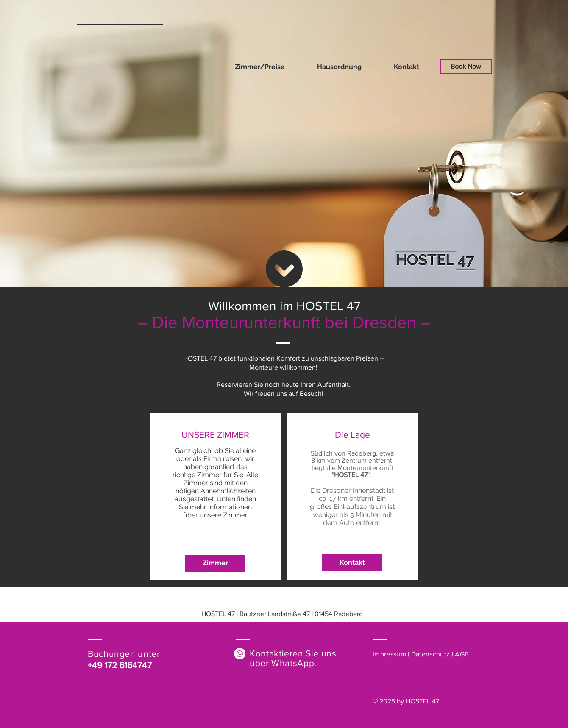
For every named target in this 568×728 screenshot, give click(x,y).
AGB (462, 654)
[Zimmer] (215, 563)
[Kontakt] (352, 563)
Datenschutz (431, 654)
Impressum (389, 654)
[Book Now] (466, 67)
